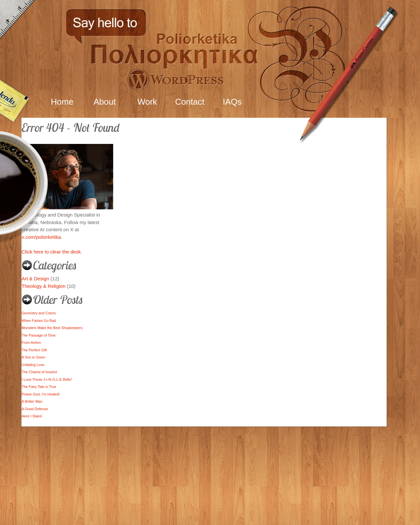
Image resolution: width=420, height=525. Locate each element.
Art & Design (35, 279)
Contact (190, 102)
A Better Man (32, 401)
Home (62, 102)
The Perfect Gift (34, 350)
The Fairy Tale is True (39, 387)
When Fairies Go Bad (39, 321)
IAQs (232, 102)
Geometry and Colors (39, 313)
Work (147, 102)
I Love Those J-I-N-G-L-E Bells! (47, 379)
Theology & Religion (44, 286)
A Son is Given (33, 357)
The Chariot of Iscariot (39, 372)
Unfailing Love (33, 365)
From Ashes (31, 342)
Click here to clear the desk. (52, 252)
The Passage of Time (39, 335)
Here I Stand (32, 416)
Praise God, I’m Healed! (41, 394)
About (105, 102)
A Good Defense (35, 409)
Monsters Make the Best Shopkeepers (52, 328)
